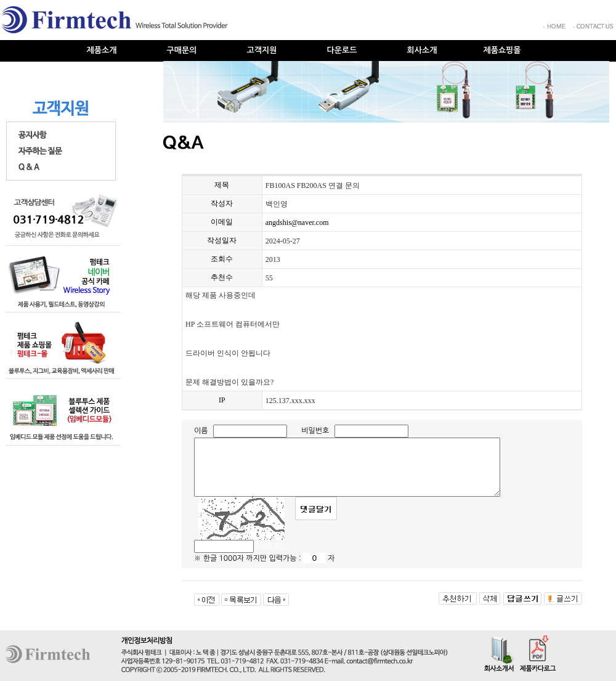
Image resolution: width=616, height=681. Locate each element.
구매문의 (182, 50)
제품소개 (102, 50)
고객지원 (262, 50)
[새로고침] (272, 547)
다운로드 (342, 50)
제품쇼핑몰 (502, 50)
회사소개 (422, 50)
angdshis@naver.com (297, 222)
